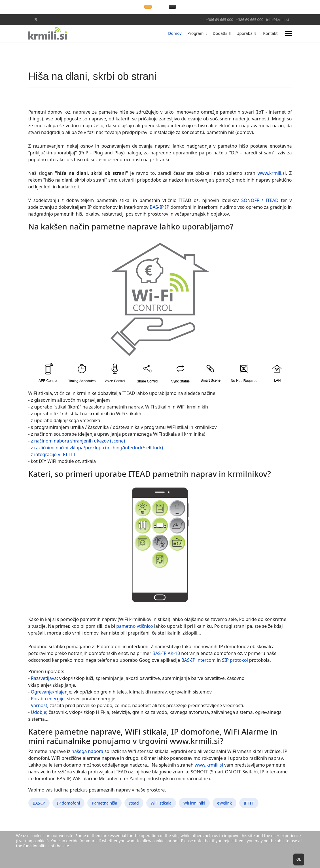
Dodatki (220, 33)
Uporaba (244, 33)
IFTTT (249, 803)
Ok (299, 859)
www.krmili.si (272, 173)
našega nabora (87, 751)
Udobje (39, 712)
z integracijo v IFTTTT (53, 454)
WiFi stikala (161, 803)
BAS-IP (39, 803)
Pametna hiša (104, 803)
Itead (134, 803)
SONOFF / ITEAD (260, 200)
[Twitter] (36, 19)
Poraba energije (48, 699)
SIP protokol (235, 660)
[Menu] (288, 33)
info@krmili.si (277, 20)
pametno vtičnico (134, 626)
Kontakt (270, 33)
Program (196, 33)
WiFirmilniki (194, 803)
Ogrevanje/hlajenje (51, 692)
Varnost (39, 705)
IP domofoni (68, 803)
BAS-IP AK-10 (167, 653)
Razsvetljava (44, 678)
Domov (175, 33)
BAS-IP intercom (198, 660)
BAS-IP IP (160, 207)
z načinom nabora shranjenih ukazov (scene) (78, 441)
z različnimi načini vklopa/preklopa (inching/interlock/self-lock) (97, 448)
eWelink (224, 803)
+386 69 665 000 (220, 20)
